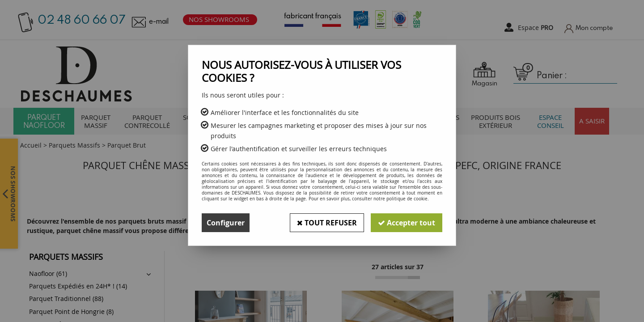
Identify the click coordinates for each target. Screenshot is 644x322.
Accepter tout (407, 223)
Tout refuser (327, 223)
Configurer (226, 223)
